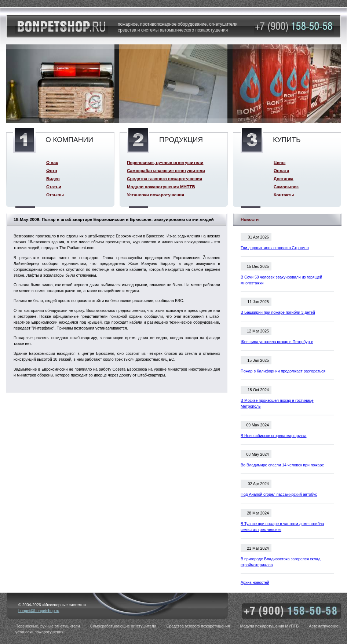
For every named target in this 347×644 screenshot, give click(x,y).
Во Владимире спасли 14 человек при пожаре (282, 465)
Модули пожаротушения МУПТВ (161, 187)
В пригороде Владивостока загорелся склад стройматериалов (280, 562)
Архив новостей (255, 582)
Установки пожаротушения (156, 195)
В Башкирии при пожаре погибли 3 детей (278, 312)
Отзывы (55, 195)
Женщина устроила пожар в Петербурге (277, 342)
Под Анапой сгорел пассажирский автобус (279, 494)
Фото (52, 170)
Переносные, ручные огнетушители (165, 162)
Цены (280, 162)
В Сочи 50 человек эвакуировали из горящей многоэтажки (281, 280)
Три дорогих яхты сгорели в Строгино (275, 248)
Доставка (284, 179)
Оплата (281, 170)
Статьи (54, 187)
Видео (53, 179)
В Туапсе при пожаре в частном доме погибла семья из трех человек (282, 527)
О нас (52, 162)
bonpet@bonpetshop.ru (39, 611)
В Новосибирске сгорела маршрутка (274, 436)
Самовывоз (286, 187)
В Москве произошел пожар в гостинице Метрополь (277, 403)
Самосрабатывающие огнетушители (166, 170)
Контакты (284, 195)
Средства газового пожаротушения (165, 179)
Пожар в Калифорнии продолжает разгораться (283, 371)
